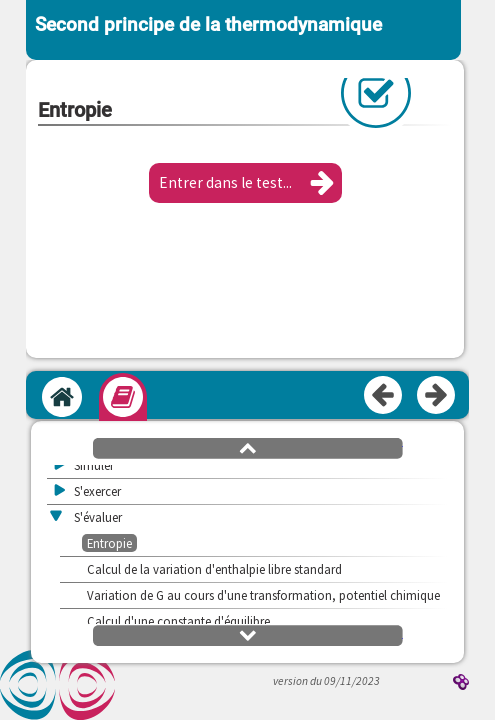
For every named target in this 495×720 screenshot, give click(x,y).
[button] (245, 183)
